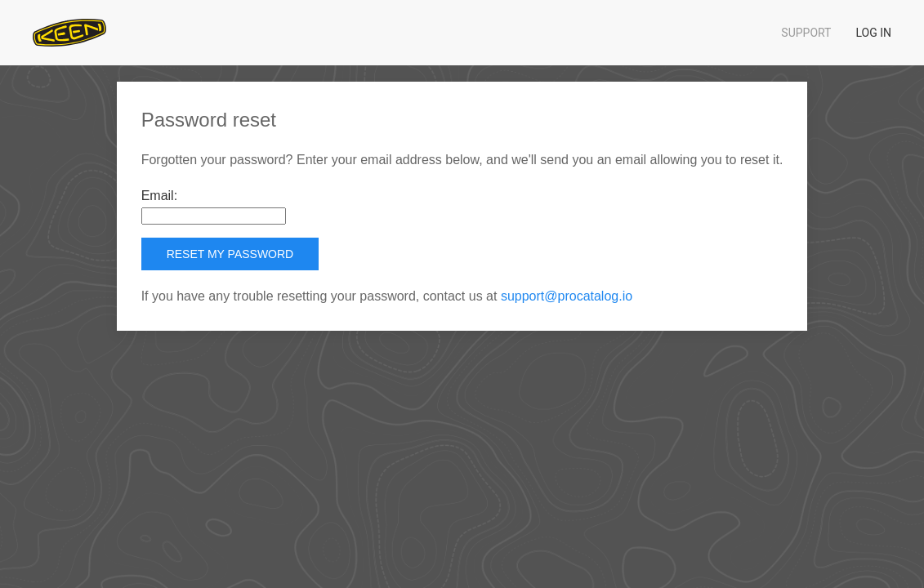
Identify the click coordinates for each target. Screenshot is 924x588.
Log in (873, 33)
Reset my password (230, 254)
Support (806, 33)
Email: (159, 196)
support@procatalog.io (567, 296)
